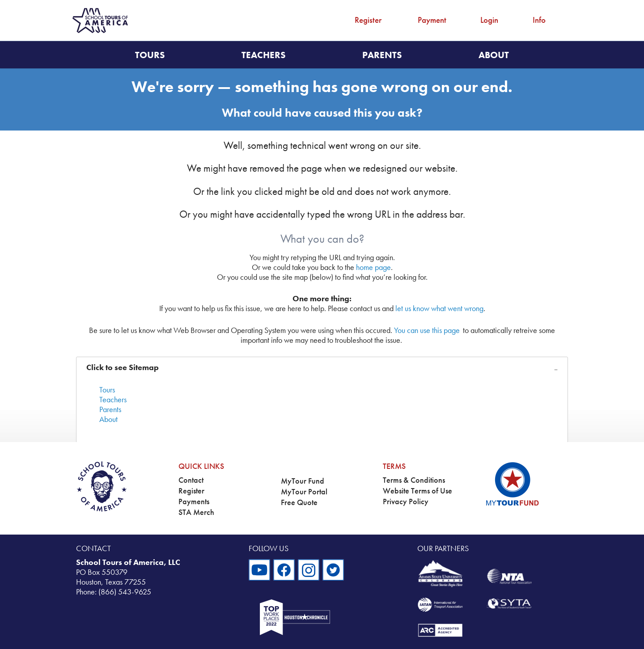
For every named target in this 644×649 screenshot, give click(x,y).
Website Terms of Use (417, 491)
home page (373, 267)
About (494, 55)
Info (539, 20)
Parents (382, 55)
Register (368, 20)
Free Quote (299, 502)
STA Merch (196, 512)
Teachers (264, 55)
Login (489, 20)
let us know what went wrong (439, 308)
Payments (194, 501)
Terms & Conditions (414, 480)
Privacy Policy (406, 501)
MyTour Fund (303, 481)
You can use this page (427, 330)
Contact (191, 480)
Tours (150, 55)
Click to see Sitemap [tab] (123, 367)
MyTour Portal (304, 492)
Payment (432, 20)
